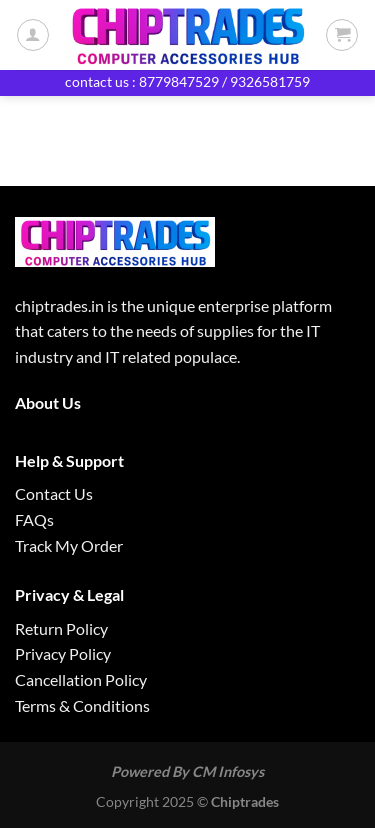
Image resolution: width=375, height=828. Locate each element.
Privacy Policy (63, 653)
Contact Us (54, 493)
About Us (48, 402)
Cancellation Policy (81, 679)
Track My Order (69, 545)
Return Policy (61, 628)
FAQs (34, 519)
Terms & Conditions (82, 705)
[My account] (33, 35)
